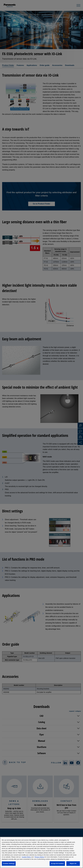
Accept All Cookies (57, 863)
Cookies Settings (9, 863)
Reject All (73, 863)
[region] (41, 852)
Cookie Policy (26, 857)
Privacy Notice (39, 857)
